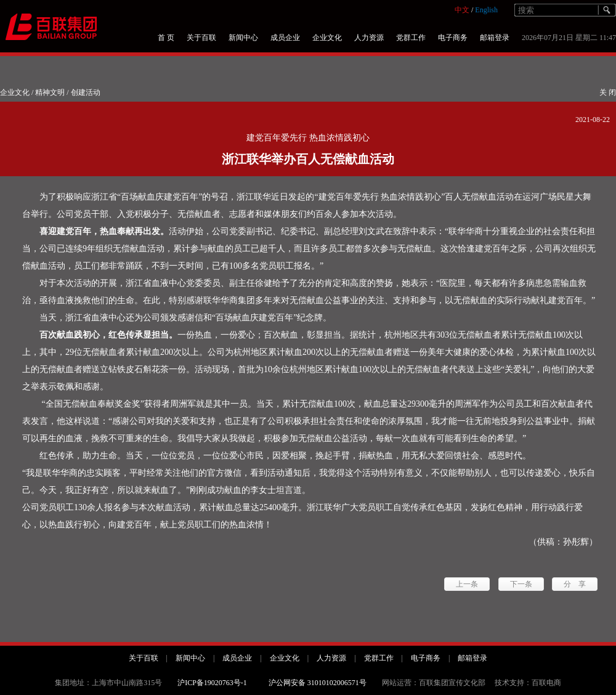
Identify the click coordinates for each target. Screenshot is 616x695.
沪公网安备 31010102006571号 (318, 683)
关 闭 (608, 92)
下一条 (521, 584)
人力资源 (369, 38)
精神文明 (50, 92)
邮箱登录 (495, 38)
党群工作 (411, 38)
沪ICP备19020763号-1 (212, 683)
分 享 (575, 584)
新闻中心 (243, 38)
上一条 (467, 584)
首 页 (166, 38)
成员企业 (285, 38)
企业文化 (327, 38)
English (486, 10)
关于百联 (201, 38)
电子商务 (453, 38)
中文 (462, 10)
